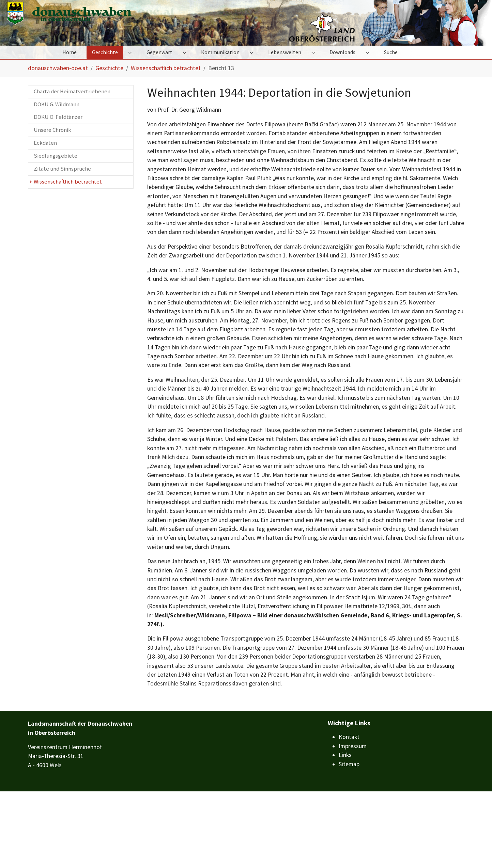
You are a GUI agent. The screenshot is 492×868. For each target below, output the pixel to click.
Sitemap (349, 840)
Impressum (353, 823)
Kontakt (349, 814)
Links (345, 832)
